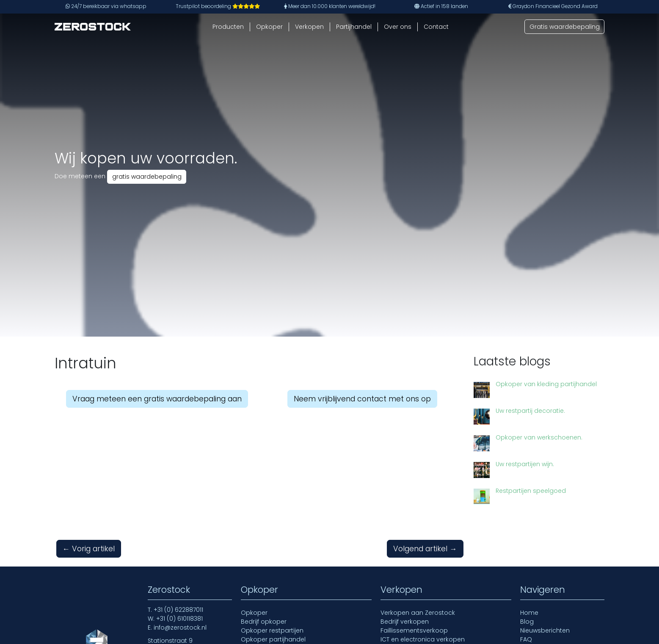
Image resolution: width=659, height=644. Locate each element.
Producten (228, 27)
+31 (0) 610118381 (179, 619)
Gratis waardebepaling (565, 27)
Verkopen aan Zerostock (418, 613)
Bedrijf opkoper (264, 622)
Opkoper (269, 27)
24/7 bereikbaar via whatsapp (106, 6)
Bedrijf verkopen (405, 622)
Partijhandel (354, 27)
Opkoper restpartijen (272, 630)
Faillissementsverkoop (414, 630)
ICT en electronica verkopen (423, 639)
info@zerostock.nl (180, 627)
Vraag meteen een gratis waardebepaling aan (157, 399)
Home (529, 613)
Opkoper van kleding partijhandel (546, 384)
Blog (527, 622)
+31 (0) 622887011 (178, 610)
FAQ (526, 639)
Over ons (398, 27)
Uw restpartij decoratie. (530, 411)
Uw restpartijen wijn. (525, 464)
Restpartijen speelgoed (531, 491)
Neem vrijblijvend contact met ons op (362, 399)
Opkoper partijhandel (273, 639)
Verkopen (309, 27)
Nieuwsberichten (545, 630)
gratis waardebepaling (147, 177)
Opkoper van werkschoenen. (539, 437)
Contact (436, 27)
